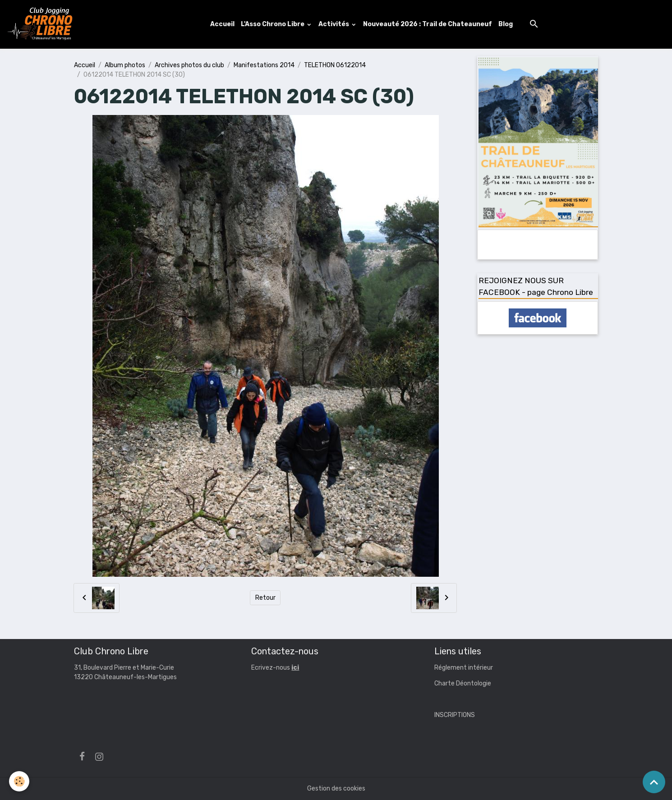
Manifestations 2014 (264, 65)
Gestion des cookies (336, 789)
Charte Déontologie (463, 683)
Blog (506, 24)
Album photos (125, 65)
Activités (334, 24)
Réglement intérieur (464, 668)
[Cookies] (19, 781)
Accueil (222, 24)
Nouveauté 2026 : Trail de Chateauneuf (428, 24)
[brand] (42, 24)
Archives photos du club (189, 65)
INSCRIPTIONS (455, 715)
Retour (265, 598)
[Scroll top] (654, 782)
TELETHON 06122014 (335, 65)
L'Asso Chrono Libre (273, 24)
